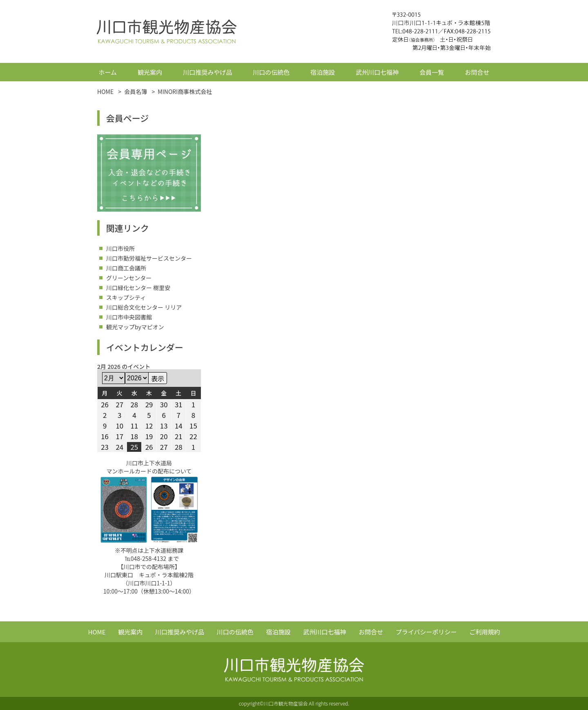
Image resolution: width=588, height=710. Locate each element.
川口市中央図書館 (129, 317)
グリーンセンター (129, 278)
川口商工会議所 (126, 268)
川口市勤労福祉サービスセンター (149, 258)
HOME (97, 632)
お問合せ (477, 72)
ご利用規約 (484, 632)
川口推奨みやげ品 (207, 72)
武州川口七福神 (377, 72)
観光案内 (150, 72)
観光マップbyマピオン (135, 327)
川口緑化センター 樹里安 (138, 288)
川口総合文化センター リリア (144, 307)
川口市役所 (120, 248)
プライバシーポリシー (426, 632)
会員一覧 (432, 72)
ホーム (108, 72)
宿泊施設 (323, 72)
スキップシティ (126, 297)
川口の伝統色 (271, 72)
